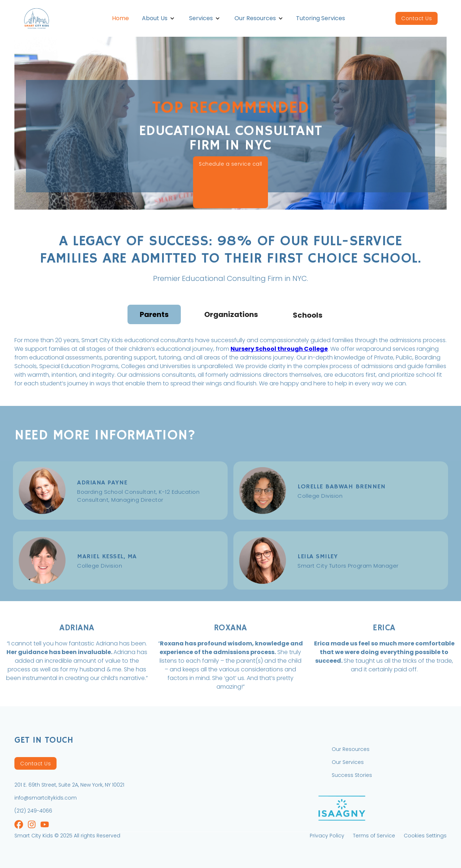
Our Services (348, 762)
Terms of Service (374, 836)
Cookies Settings (425, 836)
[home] (45, 18)
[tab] (154, 314)
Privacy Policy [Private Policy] (327, 836)
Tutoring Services (321, 18)
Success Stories (352, 775)
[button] (158, 18)
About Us (155, 18)
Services (201, 18)
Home (120, 18)
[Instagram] (19, 825)
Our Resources (255, 18)
